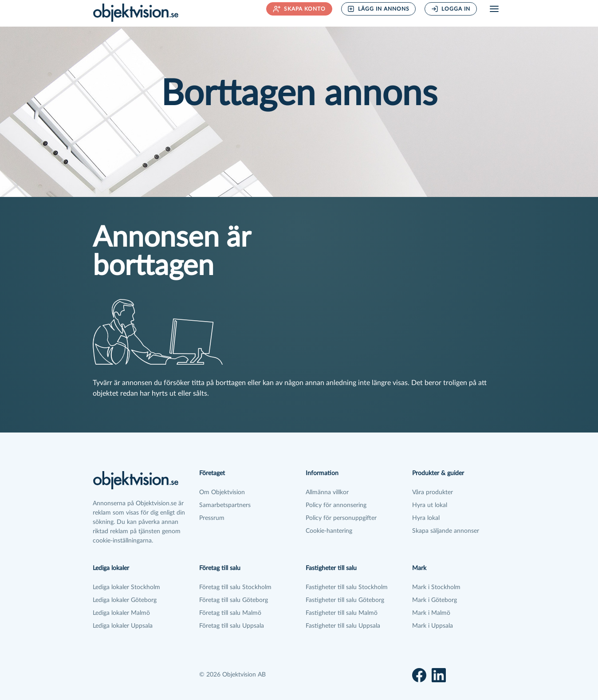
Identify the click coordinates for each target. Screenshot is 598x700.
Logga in (451, 9)
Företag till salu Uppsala (232, 626)
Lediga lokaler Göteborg (125, 600)
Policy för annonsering (336, 505)
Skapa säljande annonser (446, 531)
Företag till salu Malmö (230, 613)
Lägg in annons (378, 9)
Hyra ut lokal (430, 505)
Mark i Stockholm (436, 587)
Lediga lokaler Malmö (121, 613)
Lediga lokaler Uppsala (123, 626)
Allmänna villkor (327, 492)
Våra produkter (433, 492)
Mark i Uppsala (433, 626)
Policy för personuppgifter (341, 518)
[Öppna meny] (494, 9)
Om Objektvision (222, 492)
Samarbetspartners (225, 505)
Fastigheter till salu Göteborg (345, 600)
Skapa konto (299, 9)
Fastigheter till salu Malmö (342, 613)
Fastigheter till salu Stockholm (347, 587)
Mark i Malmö (431, 613)
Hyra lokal (426, 518)
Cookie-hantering (329, 531)
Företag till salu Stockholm (235, 587)
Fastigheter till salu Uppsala (343, 626)
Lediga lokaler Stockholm (126, 587)
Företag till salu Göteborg (234, 600)
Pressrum (212, 518)
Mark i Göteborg (435, 600)
